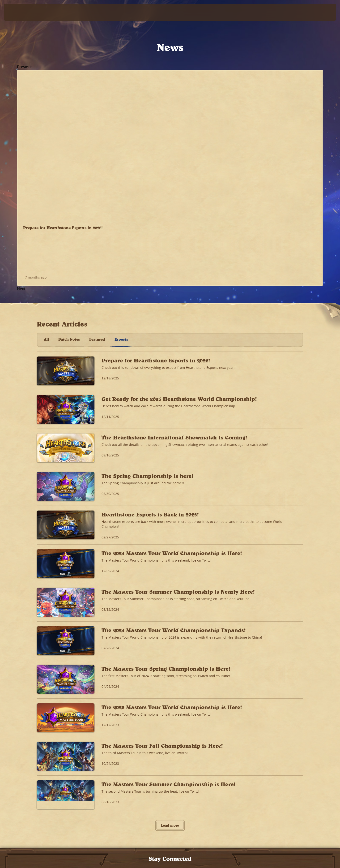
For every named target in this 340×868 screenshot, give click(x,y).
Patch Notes (69, 178)
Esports (121, 178)
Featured (97, 178)
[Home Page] (47, 12)
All (46, 178)
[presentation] (21, 12)
